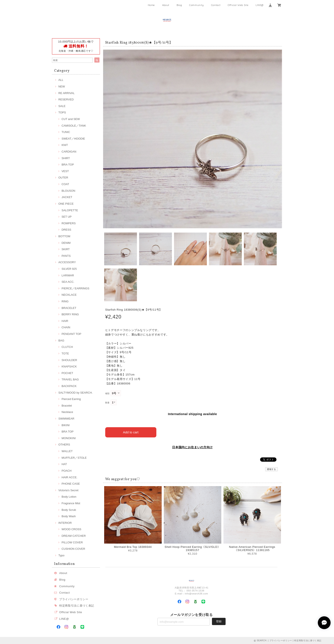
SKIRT (66, 249)
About (166, 5)
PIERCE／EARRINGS (75, 288)
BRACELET (69, 308)
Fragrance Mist (71, 503)
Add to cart (131, 432)
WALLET (67, 451)
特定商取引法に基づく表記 (77, 606)
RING (65, 301)
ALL (61, 80)
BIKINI (66, 425)
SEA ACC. (68, 282)
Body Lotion (69, 497)
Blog (179, 5)
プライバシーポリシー (74, 599)
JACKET (67, 197)
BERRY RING (70, 314)
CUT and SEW (71, 119)
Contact (216, 5)
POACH (67, 471)
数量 (107, 403)
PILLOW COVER (72, 542)
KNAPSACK (69, 366)
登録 (219, 621)
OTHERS (64, 445)
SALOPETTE (70, 210)
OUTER (63, 178)
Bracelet (67, 406)
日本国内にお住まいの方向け (192, 447)
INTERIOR (65, 523)
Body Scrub (69, 510)
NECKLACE (69, 295)
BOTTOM (64, 236)
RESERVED (66, 99)
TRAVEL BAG (70, 379)
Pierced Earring (71, 399)
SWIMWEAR (66, 419)
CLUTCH (67, 347)
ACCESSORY (67, 262)
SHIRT (66, 158)
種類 (107, 393)
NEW (62, 86)
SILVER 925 (69, 269)
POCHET (67, 373)
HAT (64, 464)
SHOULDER (69, 360)
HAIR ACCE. (69, 477)
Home (151, 5)
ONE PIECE (66, 204)
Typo (61, 555)
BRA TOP (68, 432)
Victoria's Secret (68, 490)
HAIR (65, 321)
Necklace (67, 412)
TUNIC (66, 132)
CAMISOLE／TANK (74, 126)
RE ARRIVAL (66, 93)
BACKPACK (69, 386)
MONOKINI (69, 438)
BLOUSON (68, 191)
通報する (271, 469)
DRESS (66, 230)
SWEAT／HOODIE (73, 139)
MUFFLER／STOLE (74, 458)
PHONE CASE (71, 484)
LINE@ (259, 5)
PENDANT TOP (71, 334)
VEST (65, 171)
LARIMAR (68, 275)
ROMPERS (69, 223)
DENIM (66, 243)
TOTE (65, 353)
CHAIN (66, 327)
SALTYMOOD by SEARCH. (76, 393)
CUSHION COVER (73, 549)
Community (197, 5)
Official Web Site (238, 5)
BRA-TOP (68, 165)
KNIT (65, 145)
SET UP (67, 217)
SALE (62, 106)
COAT (65, 184)
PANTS (66, 256)
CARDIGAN (69, 152)
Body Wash (69, 516)
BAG (61, 341)
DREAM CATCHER (74, 536)
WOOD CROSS (71, 529)
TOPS (62, 112)
